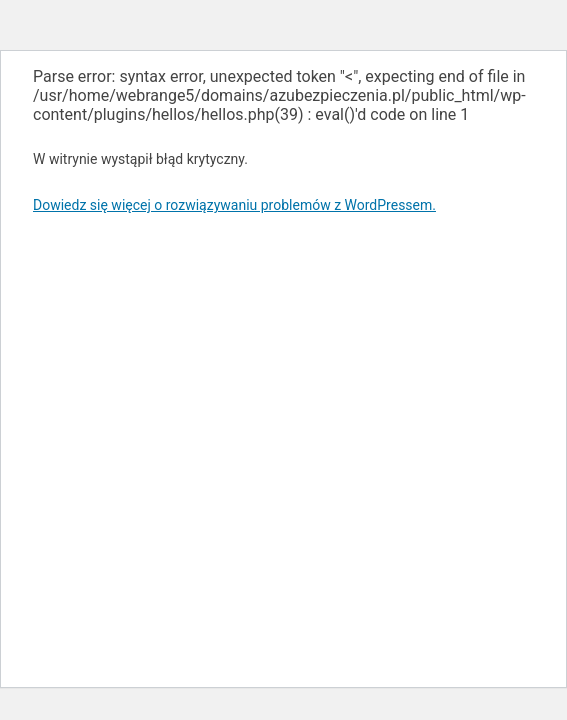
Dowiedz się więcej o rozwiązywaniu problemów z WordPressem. (234, 205)
